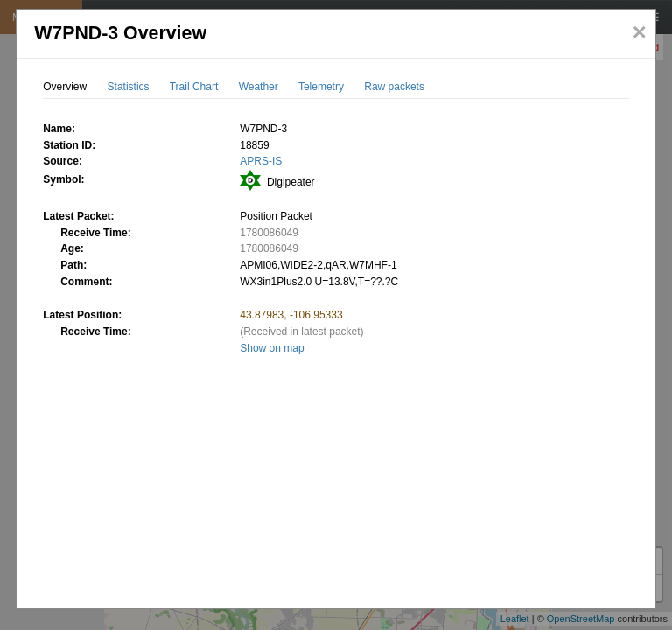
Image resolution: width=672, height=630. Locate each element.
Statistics (129, 87)
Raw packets (394, 87)
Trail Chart (194, 87)
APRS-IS (261, 161)
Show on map (272, 348)
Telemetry (321, 87)
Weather (259, 87)
